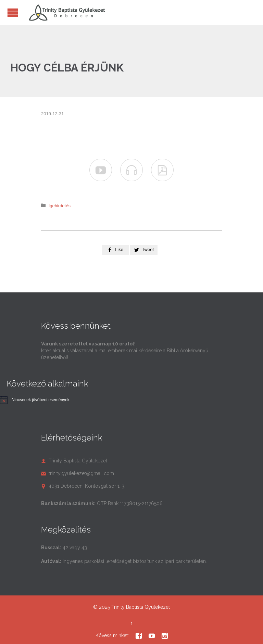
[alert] (41, 400)
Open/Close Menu (13, 12)
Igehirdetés (60, 206)
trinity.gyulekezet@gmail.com (78, 473)
